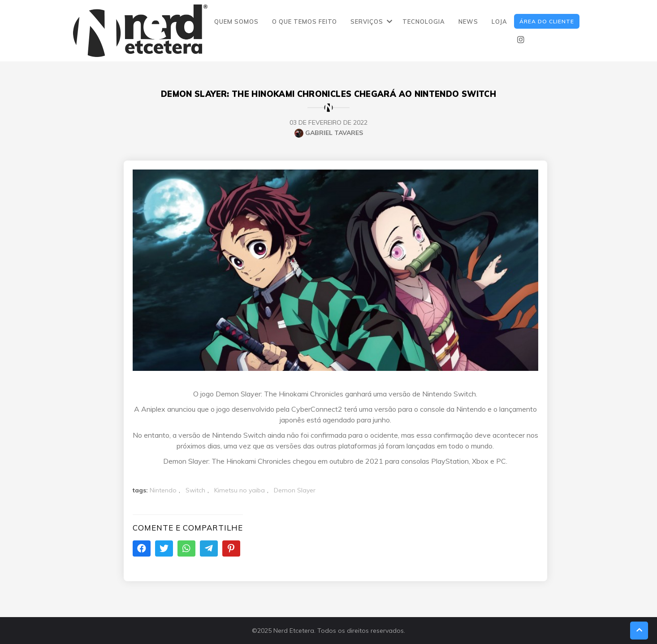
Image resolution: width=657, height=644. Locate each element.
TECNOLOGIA (424, 22)
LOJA (499, 22)
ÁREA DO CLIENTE (547, 21)
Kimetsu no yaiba (240, 490)
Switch (195, 490)
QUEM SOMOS (236, 22)
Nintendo (163, 490)
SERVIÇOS (367, 22)
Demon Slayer (295, 490)
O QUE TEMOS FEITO (305, 22)
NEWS (468, 22)
